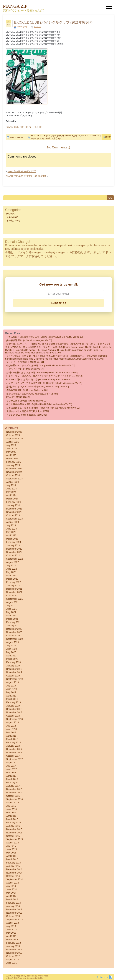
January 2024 (13, 505)
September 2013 (15, 920)
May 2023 (11, 532)
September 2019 (15, 679)
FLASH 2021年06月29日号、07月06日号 (26, 176)
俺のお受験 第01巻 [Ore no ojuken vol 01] (27, 390)
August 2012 (13, 960)
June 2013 (11, 930)
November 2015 (14, 833)
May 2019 (11, 692)
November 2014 (14, 873)
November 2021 (14, 592)
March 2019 (12, 699)
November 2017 (14, 753)
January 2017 (13, 786)
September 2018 (15, 719)
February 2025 (14, 462)
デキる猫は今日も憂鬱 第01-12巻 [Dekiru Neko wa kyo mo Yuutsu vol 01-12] (45, 337)
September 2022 (15, 559)
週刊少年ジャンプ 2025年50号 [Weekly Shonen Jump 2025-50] (38, 387)
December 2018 (14, 709)
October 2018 (13, 716)
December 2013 (14, 909)
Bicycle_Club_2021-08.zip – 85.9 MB (24, 127)
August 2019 (13, 682)
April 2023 (11, 535)
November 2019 (14, 672)
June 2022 (11, 569)
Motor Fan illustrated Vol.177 (22, 171)
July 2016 (11, 806)
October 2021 (13, 596)
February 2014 (14, 903)
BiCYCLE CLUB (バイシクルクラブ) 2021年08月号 (53, 22)
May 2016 (11, 813)
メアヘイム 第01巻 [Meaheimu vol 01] (25, 369)
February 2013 (14, 943)
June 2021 (11, 609)
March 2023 (12, 539)
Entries (9, 978)
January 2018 (13, 746)
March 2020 (12, 659)
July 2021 (11, 606)
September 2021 (15, 599)
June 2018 (11, 729)
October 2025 (13, 435)
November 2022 (14, 552)
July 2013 (11, 926)
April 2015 (11, 856)
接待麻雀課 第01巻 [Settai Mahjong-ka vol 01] (29, 340)
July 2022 (11, 566)
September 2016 (15, 799)
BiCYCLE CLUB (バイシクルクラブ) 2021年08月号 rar (56, 136)
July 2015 (11, 846)
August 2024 (13, 482)
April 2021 (11, 616)
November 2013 (14, 913)
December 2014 (14, 869)
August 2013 (13, 923)
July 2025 (11, 445)
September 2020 (15, 639)
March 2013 (12, 940)
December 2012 (14, 950)
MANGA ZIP (11, 976)
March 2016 (12, 819)
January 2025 (13, 465)
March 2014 (12, 899)
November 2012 (14, 953)
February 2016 (14, 823)
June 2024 (11, 489)
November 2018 (14, 712)
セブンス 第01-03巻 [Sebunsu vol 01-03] (26, 415)
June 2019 (11, 689)
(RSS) (15, 978)
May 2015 (11, 853)
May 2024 (11, 492)
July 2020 (11, 646)
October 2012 (13, 956)
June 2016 (11, 809)
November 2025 (14, 432)
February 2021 (14, 622)
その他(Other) (13, 221)
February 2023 (14, 542)
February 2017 (14, 783)
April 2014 (11, 896)
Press (45, 976)
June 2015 (11, 849)
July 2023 (11, 525)
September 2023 (15, 519)
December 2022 (14, 549)
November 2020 (14, 632)
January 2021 (13, 626)
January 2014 (13, 906)
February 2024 (14, 502)
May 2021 (11, 612)
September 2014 (15, 879)
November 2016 (14, 793)
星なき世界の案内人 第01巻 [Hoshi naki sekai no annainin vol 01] (39, 404)
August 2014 (13, 883)
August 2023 (13, 522)
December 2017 (14, 749)
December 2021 (14, 589)
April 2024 (11, 495)
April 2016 (11, 816)
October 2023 (13, 515)
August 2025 (13, 442)
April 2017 (11, 776)
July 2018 (11, 726)
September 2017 (15, 759)
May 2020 (11, 652)
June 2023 (11, 529)
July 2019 (11, 686)
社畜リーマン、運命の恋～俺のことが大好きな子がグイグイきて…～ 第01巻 (45, 376)
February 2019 (14, 702)
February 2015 (14, 863)
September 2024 (15, 479)
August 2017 (13, 763)
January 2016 (13, 826)
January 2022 (13, 586)
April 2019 (11, 696)
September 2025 (15, 439)
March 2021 (12, 619)
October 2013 (13, 916)
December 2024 (14, 469)
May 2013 (11, 933)
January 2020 (13, 666)
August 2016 (13, 803)
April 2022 (11, 576)
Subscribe (59, 303)
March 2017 (12, 779)
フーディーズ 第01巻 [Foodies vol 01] (25, 362)
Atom (20, 978)
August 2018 (13, 722)
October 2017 (13, 756)
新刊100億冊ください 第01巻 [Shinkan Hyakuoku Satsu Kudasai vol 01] (42, 373)
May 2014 (11, 893)
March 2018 (12, 739)
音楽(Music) (12, 217)
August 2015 (13, 843)
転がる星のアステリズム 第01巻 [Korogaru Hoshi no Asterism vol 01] (41, 366)
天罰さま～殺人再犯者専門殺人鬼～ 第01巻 (28, 411)
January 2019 (13, 706)
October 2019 (13, 676)
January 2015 (13, 866)
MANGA (37, 27)
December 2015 (14, 829)
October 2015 (13, 836)
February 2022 (14, 582)
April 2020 (11, 656)
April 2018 (11, 736)
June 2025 (11, 449)
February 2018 (14, 743)
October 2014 (13, 876)
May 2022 (11, 572)
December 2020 (14, 629)
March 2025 (12, 459)
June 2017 (11, 769)
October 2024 (13, 475)
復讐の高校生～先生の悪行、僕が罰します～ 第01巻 (32, 394)
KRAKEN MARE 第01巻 (18, 397)
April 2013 (11, 936)
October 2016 (13, 796)
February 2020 (14, 662)
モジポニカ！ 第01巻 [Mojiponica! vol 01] (27, 401)
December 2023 (14, 509)
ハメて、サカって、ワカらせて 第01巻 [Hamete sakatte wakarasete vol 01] (44, 383)
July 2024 (11, 485)
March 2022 (12, 579)
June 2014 (11, 889)
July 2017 (11, 766)
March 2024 (12, 499)
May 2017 (11, 773)
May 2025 (11, 452)
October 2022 (13, 555)
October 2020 (13, 636)
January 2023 (13, 545)
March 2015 (12, 859)
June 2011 (11, 963)
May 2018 (11, 732)
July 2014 (11, 886)
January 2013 (13, 946)
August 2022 (13, 562)
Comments (32, 978)
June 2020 (11, 649)
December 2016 (14, 789)
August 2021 (13, 602)
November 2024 (14, 472)
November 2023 (14, 512)
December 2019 (14, 669)
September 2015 (15, 839)
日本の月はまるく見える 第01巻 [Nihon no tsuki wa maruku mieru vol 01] (43, 408)
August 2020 (13, 642)
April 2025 (11, 455)
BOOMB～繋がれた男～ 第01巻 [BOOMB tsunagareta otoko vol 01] (40, 380)
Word (40, 976)
